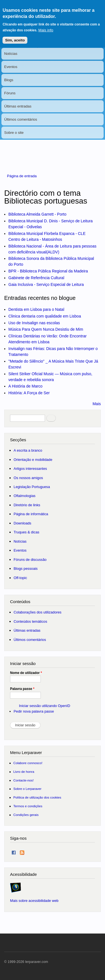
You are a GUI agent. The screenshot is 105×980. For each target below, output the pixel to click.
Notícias (11, 54)
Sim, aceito (15, 35)
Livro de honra (24, 772)
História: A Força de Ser (29, 393)
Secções (18, 440)
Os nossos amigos (28, 478)
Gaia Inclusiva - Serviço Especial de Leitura (46, 284)
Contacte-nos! (24, 780)
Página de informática (31, 514)
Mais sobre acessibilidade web (34, 901)
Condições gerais (26, 815)
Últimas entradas (18, 106)
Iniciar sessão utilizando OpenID (45, 706)
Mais (97, 404)
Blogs (9, 80)
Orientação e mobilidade (33, 460)
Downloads (22, 523)
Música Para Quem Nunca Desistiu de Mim (46, 329)
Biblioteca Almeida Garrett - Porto (37, 214)
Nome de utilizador (26, 673)
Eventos (11, 67)
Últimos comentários (21, 119)
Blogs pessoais (26, 569)
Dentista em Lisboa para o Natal (36, 309)
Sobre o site (14, 133)
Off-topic (20, 578)
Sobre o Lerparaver (28, 789)
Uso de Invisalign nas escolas (34, 323)
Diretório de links (27, 505)
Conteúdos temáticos (30, 621)
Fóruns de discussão (30, 560)
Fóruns (10, 93)
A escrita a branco (28, 450)
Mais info (46, 25)
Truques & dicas (27, 532)
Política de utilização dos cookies (37, 797)
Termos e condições (28, 806)
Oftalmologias (25, 496)
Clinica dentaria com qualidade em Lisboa (45, 316)
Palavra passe (22, 689)
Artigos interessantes (30, 469)
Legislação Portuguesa (32, 487)
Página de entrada (22, 176)
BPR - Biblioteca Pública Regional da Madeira (48, 271)
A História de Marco (25, 386)
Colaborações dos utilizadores (38, 612)
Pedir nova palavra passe (34, 711)
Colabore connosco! (28, 763)
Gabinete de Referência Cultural (36, 278)
